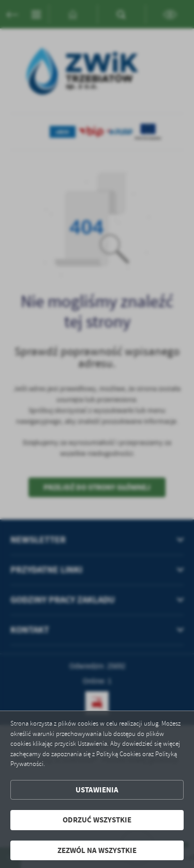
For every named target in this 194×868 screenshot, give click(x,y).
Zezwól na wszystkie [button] (97, 850)
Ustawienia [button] (97, 790)
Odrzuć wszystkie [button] (97, 820)
